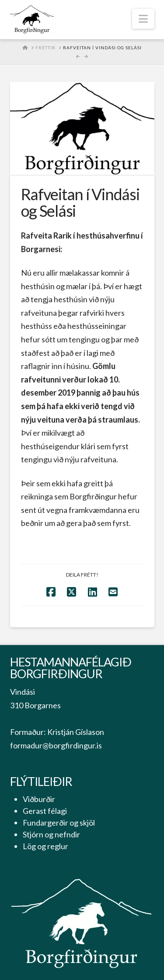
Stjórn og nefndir (51, 834)
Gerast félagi (45, 811)
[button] (143, 19)
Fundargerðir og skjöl (59, 823)
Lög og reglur (45, 846)
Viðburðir (39, 799)
